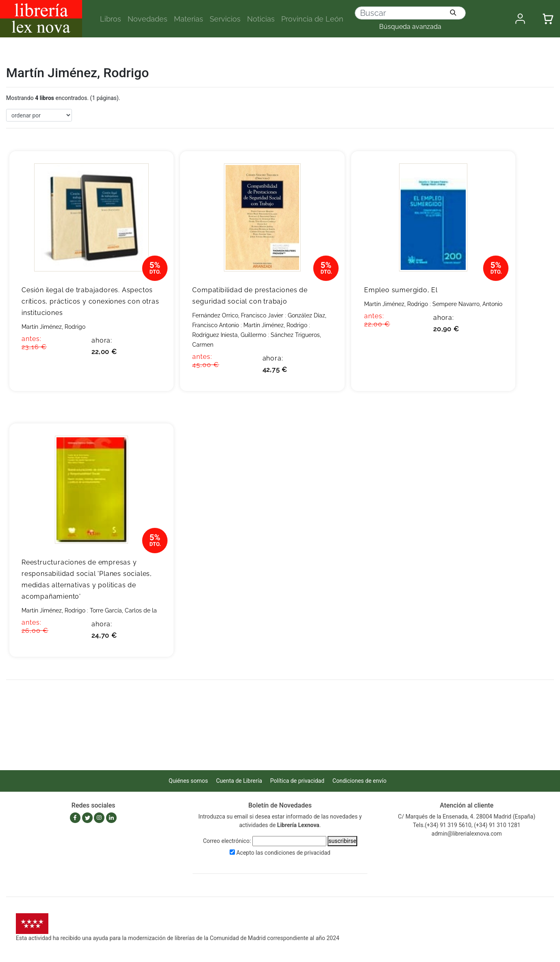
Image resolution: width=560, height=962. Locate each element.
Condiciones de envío (359, 781)
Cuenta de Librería (239, 781)
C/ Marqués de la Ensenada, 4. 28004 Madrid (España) (467, 817)
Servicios (225, 19)
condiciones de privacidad (297, 853)
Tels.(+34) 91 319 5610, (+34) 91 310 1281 (467, 825)
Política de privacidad (297, 781)
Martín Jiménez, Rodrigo (53, 327)
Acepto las (283, 853)
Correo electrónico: (227, 841)
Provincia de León (312, 19)
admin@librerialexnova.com (467, 834)
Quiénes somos (188, 781)
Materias (189, 19)
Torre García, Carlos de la (123, 610)
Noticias (261, 19)
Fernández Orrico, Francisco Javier (238, 315)
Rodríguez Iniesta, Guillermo (229, 335)
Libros (111, 19)
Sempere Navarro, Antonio (467, 304)
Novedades (148, 19)
